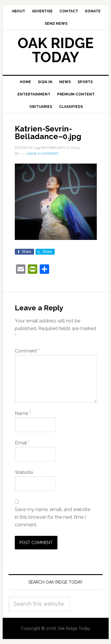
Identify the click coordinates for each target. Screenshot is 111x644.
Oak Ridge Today (56, 50)
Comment (27, 351)
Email (22, 443)
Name (23, 413)
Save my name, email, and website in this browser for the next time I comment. (53, 517)
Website (24, 472)
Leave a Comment (42, 154)
